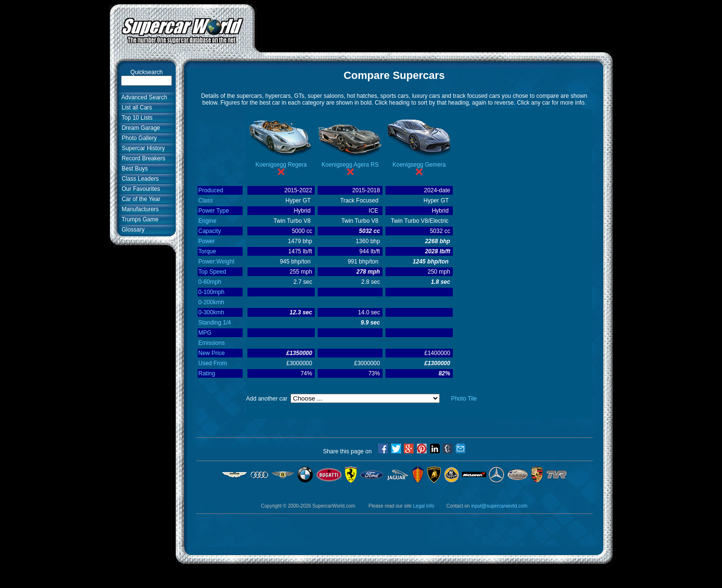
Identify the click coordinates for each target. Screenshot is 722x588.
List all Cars (135, 108)
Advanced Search (143, 97)
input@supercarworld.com (499, 506)
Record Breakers (142, 158)
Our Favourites (139, 189)
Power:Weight (216, 262)
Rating (207, 373)
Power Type (214, 211)
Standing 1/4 (215, 323)
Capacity (210, 231)
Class (206, 201)
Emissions (212, 343)
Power (207, 241)
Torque (207, 251)
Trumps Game (139, 219)
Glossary (132, 230)
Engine (207, 221)
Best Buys (133, 169)
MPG (205, 333)
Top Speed (212, 272)
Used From (213, 363)
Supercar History (142, 148)
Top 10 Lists (136, 118)
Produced (211, 190)
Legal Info (424, 506)
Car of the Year (140, 199)
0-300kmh (211, 312)
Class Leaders (139, 179)
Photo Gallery (138, 138)
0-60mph (210, 282)
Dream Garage (139, 128)
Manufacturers (139, 209)
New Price (212, 353)
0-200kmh (211, 302)
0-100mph (212, 292)
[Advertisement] (434, 26)
